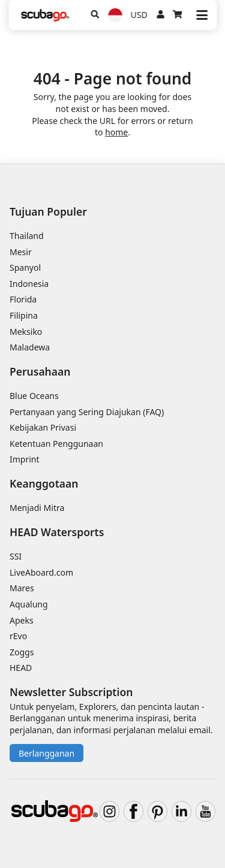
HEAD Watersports (57, 532)
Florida (23, 299)
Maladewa (30, 347)
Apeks (22, 620)
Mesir (21, 252)
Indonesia (29, 284)
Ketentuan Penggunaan (56, 444)
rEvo (18, 636)
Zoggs (22, 652)
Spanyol (25, 267)
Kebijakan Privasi (43, 427)
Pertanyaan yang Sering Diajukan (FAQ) (87, 412)
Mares (22, 588)
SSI (16, 556)
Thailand (27, 236)
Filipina (24, 315)
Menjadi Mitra (37, 508)
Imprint (25, 459)
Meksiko (26, 332)
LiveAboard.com (41, 572)
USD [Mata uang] (139, 15)
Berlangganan (46, 753)
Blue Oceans (34, 396)
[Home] (45, 15)
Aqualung (29, 604)
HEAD (21, 668)
